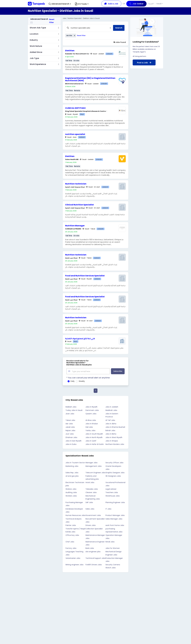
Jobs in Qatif (91, 440)
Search (119, 28)
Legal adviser (111, 489)
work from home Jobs (115, 525)
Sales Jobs (90, 508)
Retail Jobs (110, 541)
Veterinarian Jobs (73, 558)
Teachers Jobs (112, 492)
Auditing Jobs (71, 492)
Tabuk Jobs (70, 420)
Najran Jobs (70, 430)
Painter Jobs (71, 525)
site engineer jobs (93, 551)
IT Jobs (108, 508)
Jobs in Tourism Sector (75, 462)
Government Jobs (93, 515)
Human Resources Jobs (75, 515)
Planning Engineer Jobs (115, 502)
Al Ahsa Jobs (91, 420)
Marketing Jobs (72, 466)
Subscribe (118, 371)
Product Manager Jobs (115, 515)
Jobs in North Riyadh (94, 437)
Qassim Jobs (91, 413)
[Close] (110, 28)
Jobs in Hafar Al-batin (95, 444)
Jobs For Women (113, 548)
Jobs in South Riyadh (94, 433)
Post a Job (144, 63)
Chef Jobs (70, 541)
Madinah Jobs (111, 410)
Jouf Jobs (70, 433)
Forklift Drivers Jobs (94, 564)
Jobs (64, 18)
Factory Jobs (71, 548)
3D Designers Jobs (113, 476)
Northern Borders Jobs (115, 444)
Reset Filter (52, 21)
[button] (60, 4)
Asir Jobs (69, 423)
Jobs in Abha (111, 423)
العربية (151, 4)
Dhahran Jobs (71, 437)
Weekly (82, 381)
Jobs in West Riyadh (114, 437)
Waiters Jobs (71, 489)
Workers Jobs (71, 495)
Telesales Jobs (92, 489)
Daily (73, 381)
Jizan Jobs (70, 413)
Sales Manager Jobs (114, 518)
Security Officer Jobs (114, 462)
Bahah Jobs (110, 430)
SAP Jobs (89, 502)
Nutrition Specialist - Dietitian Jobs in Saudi (84, 18)
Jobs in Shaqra (112, 440)
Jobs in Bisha (111, 433)
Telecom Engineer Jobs (95, 472)
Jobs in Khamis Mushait (115, 427)
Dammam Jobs (92, 410)
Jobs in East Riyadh (74, 440)
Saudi (159, 4)
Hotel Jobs (90, 482)
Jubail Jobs (70, 427)
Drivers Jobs (91, 525)
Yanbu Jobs (90, 430)
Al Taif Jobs (110, 420)
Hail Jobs (89, 427)
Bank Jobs (90, 548)
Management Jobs (94, 466)
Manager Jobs (91, 462)
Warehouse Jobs (113, 495)
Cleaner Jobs (91, 492)
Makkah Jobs (71, 406)
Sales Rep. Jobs (72, 472)
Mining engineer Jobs (74, 564)
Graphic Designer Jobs (115, 472)
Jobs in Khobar (92, 423)
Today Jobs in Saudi (74, 410)
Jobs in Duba (71, 444)
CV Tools (82, 4)
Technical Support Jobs (95, 558)
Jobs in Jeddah (112, 406)
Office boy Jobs (72, 535)
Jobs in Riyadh (91, 406)
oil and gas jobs (72, 476)
